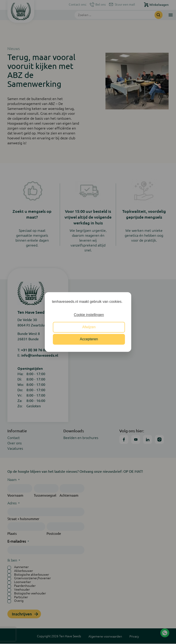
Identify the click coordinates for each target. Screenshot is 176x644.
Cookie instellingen (89, 315)
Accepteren (89, 339)
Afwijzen (89, 327)
